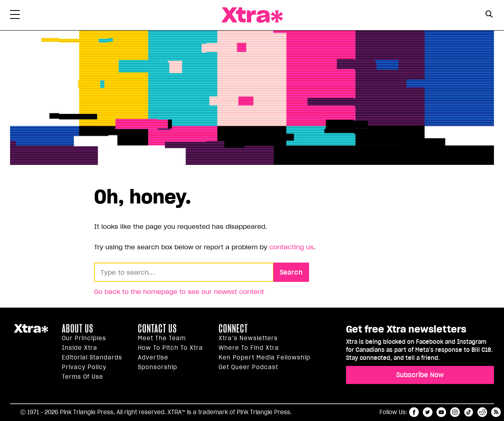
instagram (455, 412)
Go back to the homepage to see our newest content (179, 292)
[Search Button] (489, 14)
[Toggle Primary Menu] (15, 16)
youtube (441, 412)
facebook (414, 412)
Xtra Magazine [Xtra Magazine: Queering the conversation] (252, 15)
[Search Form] (489, 15)
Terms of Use (83, 377)
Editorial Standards (92, 357)
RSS (496, 412)
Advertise (153, 357)
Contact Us (157, 329)
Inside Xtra (80, 348)
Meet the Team (162, 338)
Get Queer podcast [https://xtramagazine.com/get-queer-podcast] (248, 367)
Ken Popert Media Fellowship (264, 357)
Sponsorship (158, 367)
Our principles (84, 338)
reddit (482, 412)
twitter (428, 412)
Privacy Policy (84, 367)
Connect (233, 329)
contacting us (291, 247)
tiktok (469, 412)
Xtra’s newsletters (248, 338)
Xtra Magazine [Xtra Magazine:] (31, 332)
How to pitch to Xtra (170, 348)
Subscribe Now (420, 375)
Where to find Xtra (249, 348)
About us (78, 329)
